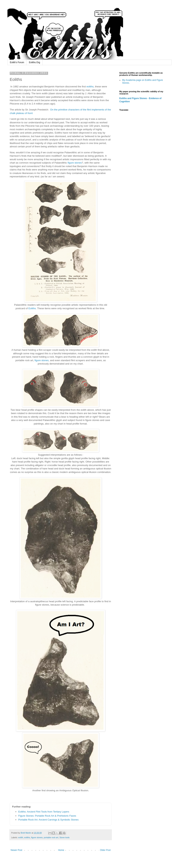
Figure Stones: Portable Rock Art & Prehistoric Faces (47, 816)
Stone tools (65, 837)
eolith (21, 837)
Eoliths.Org (34, 62)
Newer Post (16, 850)
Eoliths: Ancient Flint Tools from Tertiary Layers (44, 812)
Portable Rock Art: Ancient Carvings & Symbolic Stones (48, 820)
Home (61, 850)
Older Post (105, 850)
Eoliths (32, 308)
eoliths (90, 87)
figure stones (75, 163)
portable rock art (51, 837)
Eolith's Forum (17, 62)
